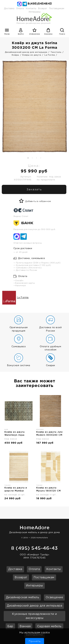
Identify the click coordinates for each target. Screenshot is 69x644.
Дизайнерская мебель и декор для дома (34, 529)
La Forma (23, 298)
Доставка (9, 9)
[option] (34, 106)
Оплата (20, 9)
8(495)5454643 (40, 4)
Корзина (48, 34)
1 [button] (28, 158)
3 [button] (37, 158)
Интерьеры (34, 586)
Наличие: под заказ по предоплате (49, 178)
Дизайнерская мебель (23, 597)
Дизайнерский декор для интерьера (34, 606)
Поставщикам (57, 9)
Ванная (25, 626)
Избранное (35, 34)
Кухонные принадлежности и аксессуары (34, 616)
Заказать (34, 189)
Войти (21, 34)
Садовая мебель (49, 626)
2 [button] (32, 158)
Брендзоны (34, 635)
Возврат (43, 9)
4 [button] (41, 158)
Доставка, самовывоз (29, 258)
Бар (10, 626)
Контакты (31, 9)
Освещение (54, 597)
